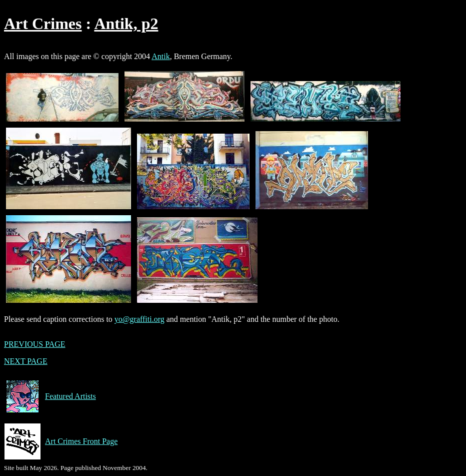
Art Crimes (43, 24)
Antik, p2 (126, 24)
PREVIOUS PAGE (35, 344)
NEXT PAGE (26, 361)
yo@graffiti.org (139, 319)
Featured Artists (50, 396)
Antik (160, 56)
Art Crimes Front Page (61, 441)
